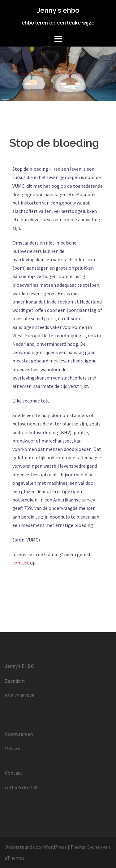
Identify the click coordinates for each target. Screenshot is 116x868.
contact (21, 563)
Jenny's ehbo (58, 10)
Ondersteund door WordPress (36, 847)
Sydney (95, 847)
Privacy (13, 749)
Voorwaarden (19, 734)
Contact (14, 773)
